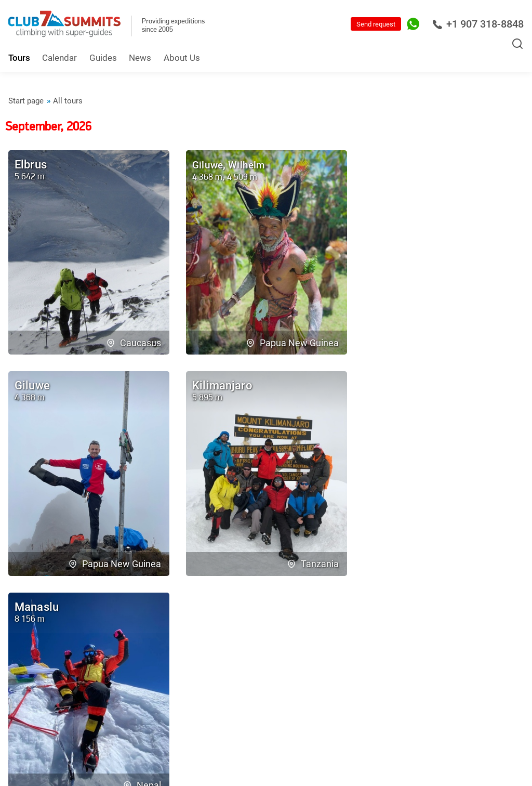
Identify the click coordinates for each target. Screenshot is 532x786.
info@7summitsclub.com (248, 721)
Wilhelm (253, 165)
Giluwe (209, 165)
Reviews (59, 637)
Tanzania (139, 562)
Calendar (59, 58)
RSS (398, 725)
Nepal (324, 562)
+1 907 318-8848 (478, 24)
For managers (487, 725)
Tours (19, 58)
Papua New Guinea (292, 342)
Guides (103, 58)
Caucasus (136, 342)
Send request (376, 24)
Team (19, 637)
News (140, 58)
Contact (104, 637)
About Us (182, 58)
